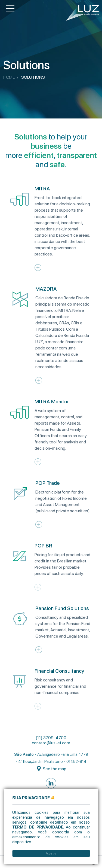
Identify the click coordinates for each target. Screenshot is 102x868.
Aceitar (51, 853)
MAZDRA (46, 289)
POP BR (43, 546)
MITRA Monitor (52, 402)
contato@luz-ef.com (51, 743)
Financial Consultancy (59, 671)
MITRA (42, 189)
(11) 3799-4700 (51, 738)
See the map (52, 769)
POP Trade (48, 483)
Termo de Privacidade (38, 827)
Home (9, 77)
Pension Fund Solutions (62, 608)
